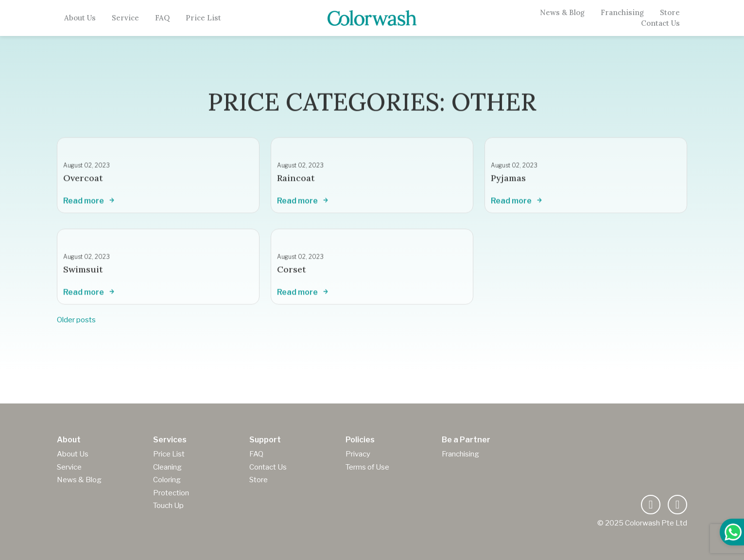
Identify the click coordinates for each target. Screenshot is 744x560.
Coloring (167, 480)
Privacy (358, 454)
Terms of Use (367, 467)
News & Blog (562, 13)
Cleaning (167, 467)
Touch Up (168, 506)
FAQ (162, 18)
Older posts (76, 320)
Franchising (622, 13)
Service (125, 18)
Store (670, 13)
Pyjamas (508, 182)
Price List (203, 18)
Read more (90, 205)
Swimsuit (83, 273)
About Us (80, 18)
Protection (171, 493)
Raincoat (296, 182)
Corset (292, 273)
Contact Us (660, 23)
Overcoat (83, 182)
